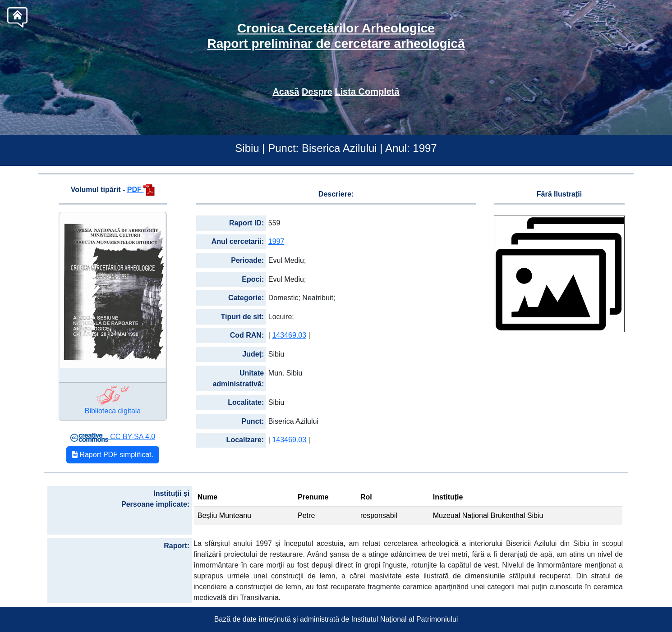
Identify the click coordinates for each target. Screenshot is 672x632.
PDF (141, 190)
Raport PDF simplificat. (113, 455)
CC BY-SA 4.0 (113, 437)
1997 (276, 241)
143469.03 (289, 335)
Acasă (286, 92)
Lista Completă (367, 92)
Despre (317, 92)
